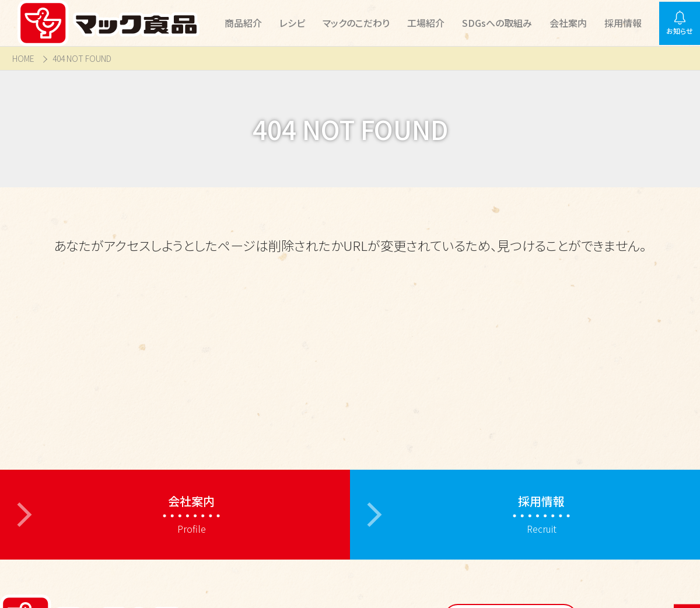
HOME (23, 59)
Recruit (541, 514)
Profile (191, 514)
